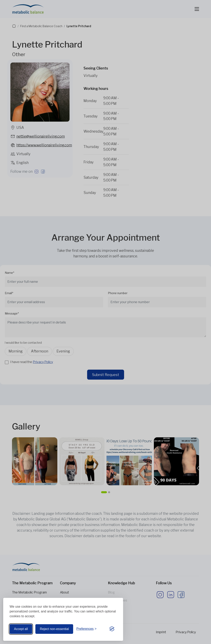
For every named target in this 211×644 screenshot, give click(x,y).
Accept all (21, 629)
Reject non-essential (54, 629)
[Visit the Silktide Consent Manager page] (112, 629)
